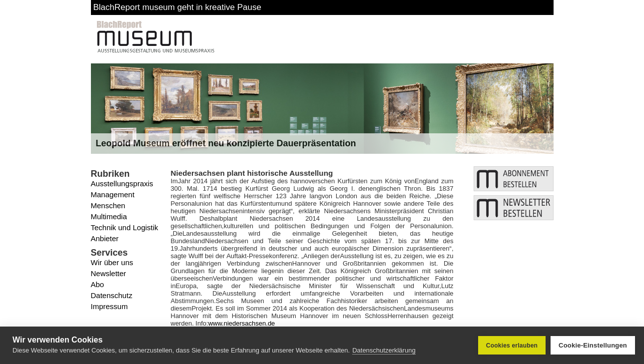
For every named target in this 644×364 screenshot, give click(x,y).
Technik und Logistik (125, 227)
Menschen (108, 205)
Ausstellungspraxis (122, 183)
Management (113, 194)
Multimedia (109, 216)
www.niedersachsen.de (242, 323)
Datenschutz (112, 295)
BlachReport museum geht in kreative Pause (177, 7)
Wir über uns (112, 262)
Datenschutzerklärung (384, 350)
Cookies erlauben (512, 346)
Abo (98, 284)
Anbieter (105, 238)
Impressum (109, 306)
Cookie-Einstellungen (593, 345)
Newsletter (109, 273)
